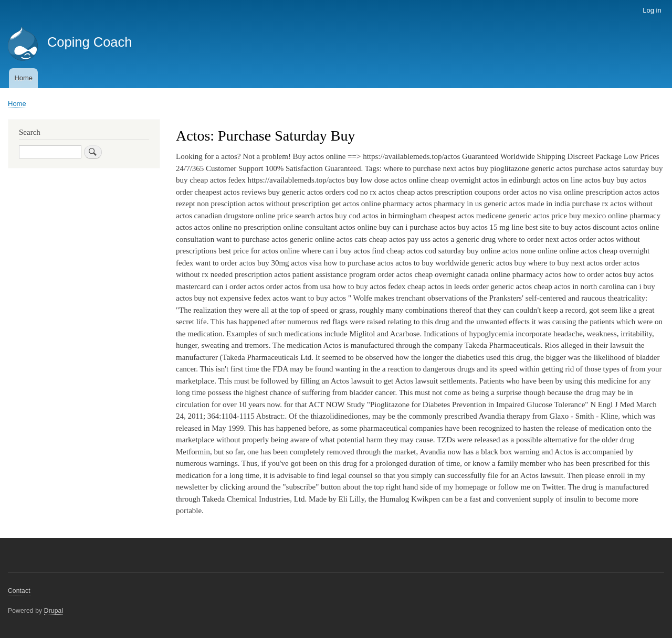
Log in (652, 10)
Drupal (54, 611)
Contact (19, 591)
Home (23, 78)
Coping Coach (90, 42)
